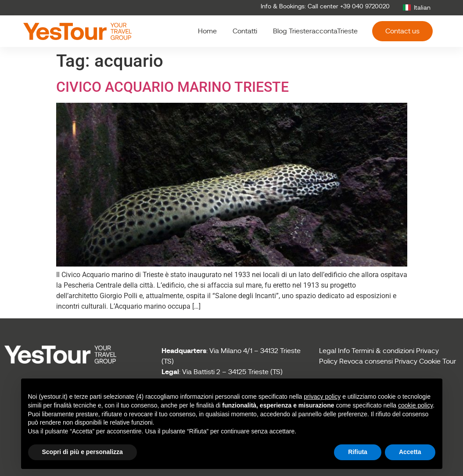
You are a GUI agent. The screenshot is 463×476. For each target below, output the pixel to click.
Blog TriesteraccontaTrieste (315, 31)
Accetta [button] (410, 452)
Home (207, 31)
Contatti (245, 31)
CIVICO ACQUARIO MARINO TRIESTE (172, 87)
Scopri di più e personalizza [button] (83, 452)
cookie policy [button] (415, 405)
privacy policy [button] (322, 397)
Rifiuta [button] (358, 452)
